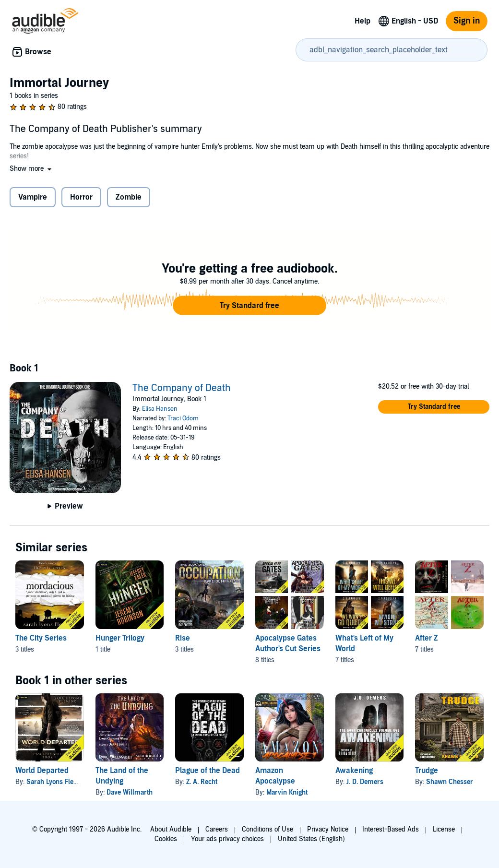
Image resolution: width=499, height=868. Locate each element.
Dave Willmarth (130, 792)
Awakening (354, 771)
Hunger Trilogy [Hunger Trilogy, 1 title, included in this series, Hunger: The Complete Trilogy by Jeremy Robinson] (120, 638)
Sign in (467, 21)
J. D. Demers (365, 782)
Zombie (129, 197)
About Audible (171, 829)
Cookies (166, 839)
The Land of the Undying (122, 776)
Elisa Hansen (160, 409)
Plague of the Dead (208, 771)
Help (362, 21)
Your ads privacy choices (227, 839)
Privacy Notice (328, 829)
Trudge (427, 771)
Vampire (33, 197)
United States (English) (311, 839)
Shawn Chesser (450, 782)
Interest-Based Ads (391, 829)
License (444, 829)
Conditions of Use (267, 829)
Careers (217, 829)
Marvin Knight (287, 792)
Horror (81, 197)
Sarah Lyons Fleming (58, 782)
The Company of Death (182, 388)
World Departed (42, 771)
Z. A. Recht (202, 782)
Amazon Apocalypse (275, 776)
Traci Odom (183, 418)
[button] (31, 169)
